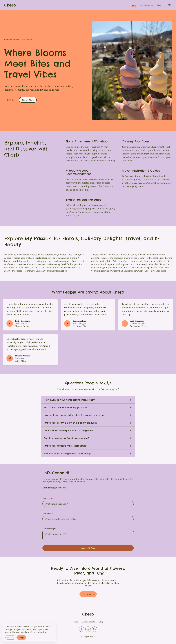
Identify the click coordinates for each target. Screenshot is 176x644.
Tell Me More (28, 100)
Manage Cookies (88, 637)
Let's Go (11, 100)
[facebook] (82, 629)
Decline (10, 637)
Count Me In (88, 594)
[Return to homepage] (10, 5)
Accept (21, 637)
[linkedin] (95, 629)
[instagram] (88, 629)
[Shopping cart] (169, 5)
